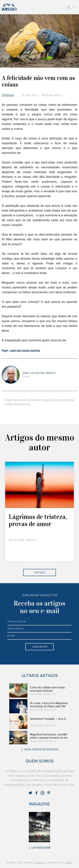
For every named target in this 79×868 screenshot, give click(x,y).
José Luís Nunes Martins (39, 373)
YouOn (69, 863)
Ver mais (39, 573)
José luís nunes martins (25, 351)
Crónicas (8, 95)
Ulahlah (40, 863)
